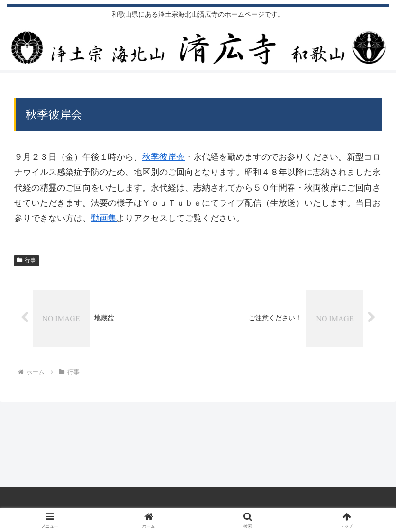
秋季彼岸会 (163, 157)
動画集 (104, 218)
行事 (27, 260)
